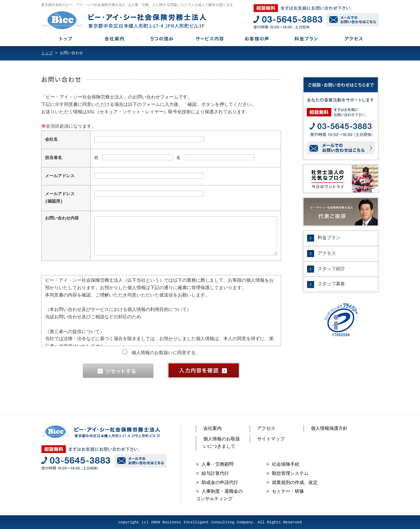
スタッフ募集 (331, 284)
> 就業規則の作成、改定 (292, 482)
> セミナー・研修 (285, 491)
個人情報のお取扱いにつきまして (222, 442)
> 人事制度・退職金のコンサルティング (219, 495)
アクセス (327, 254)
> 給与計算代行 (212, 473)
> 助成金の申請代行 (217, 482)
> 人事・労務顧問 (215, 464)
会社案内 (212, 428)
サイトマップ (271, 439)
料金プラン (329, 238)
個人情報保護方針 (329, 428)
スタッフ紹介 (331, 269)
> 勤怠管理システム (287, 473)
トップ (47, 53)
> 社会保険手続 (283, 464)
